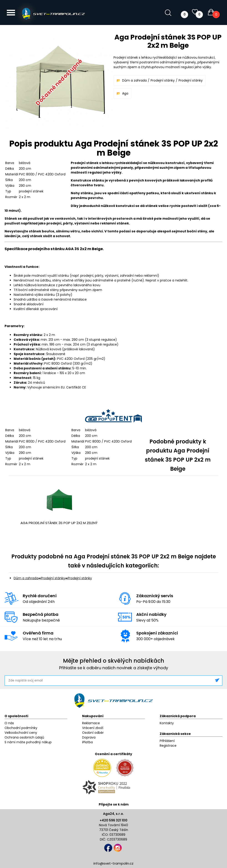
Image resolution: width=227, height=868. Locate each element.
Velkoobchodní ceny (21, 733)
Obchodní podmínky (21, 728)
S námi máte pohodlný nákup (28, 742)
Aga (125, 93)
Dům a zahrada (134, 80)
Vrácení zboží (93, 728)
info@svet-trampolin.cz (113, 863)
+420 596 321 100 (113, 820)
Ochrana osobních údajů (24, 737)
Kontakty (167, 723)
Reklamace (91, 723)
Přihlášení (167, 741)
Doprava (89, 737)
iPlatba (87, 742)
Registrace (168, 746)
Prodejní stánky (163, 80)
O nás (9, 723)
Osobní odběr (93, 733)
